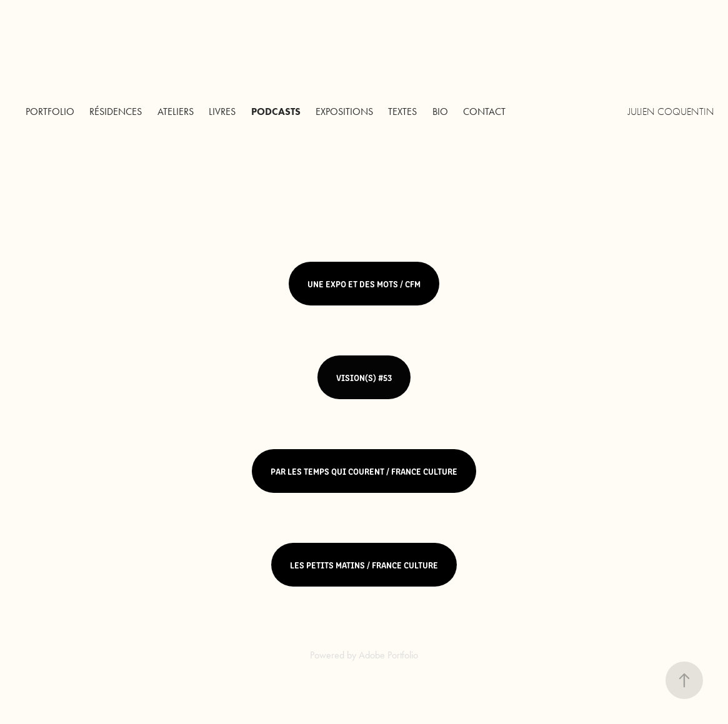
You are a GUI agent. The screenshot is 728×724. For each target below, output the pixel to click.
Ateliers (176, 112)
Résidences (116, 112)
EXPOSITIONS (344, 112)
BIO (440, 112)
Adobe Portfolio (388, 655)
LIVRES (222, 112)
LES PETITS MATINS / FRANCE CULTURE (364, 565)
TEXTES (402, 112)
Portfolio (50, 112)
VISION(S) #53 (364, 377)
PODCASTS (276, 112)
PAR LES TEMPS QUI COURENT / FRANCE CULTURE (364, 471)
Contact (484, 112)
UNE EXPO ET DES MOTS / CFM (364, 284)
